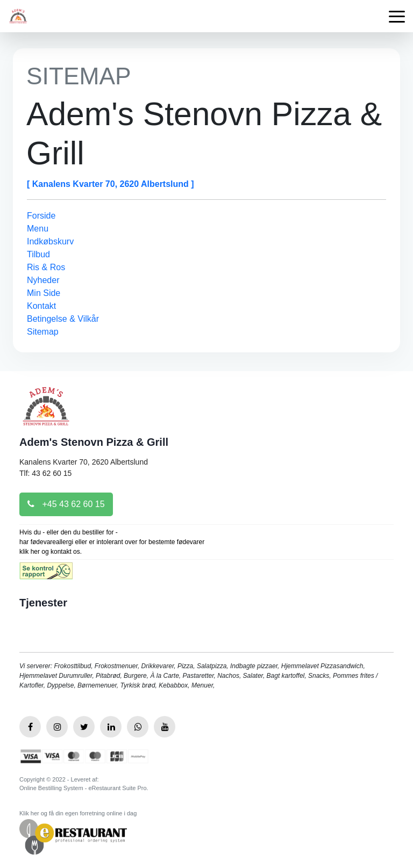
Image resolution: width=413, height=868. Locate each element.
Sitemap (43, 332)
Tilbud (38, 254)
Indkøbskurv (50, 241)
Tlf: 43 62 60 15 (45, 473)
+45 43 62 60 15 (66, 504)
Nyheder (43, 280)
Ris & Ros (46, 267)
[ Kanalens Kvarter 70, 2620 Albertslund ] (111, 184)
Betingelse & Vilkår (63, 319)
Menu (38, 229)
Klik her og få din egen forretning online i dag (78, 813)
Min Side (44, 293)
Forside (41, 216)
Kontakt (41, 306)
